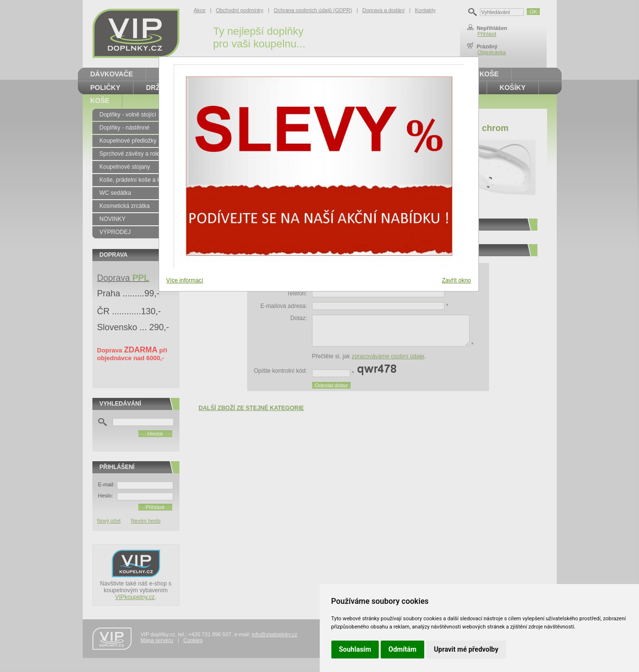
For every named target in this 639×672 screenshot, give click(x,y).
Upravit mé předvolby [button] (466, 649)
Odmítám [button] (402, 649)
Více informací (185, 280)
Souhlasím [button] (355, 649)
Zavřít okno (456, 280)
